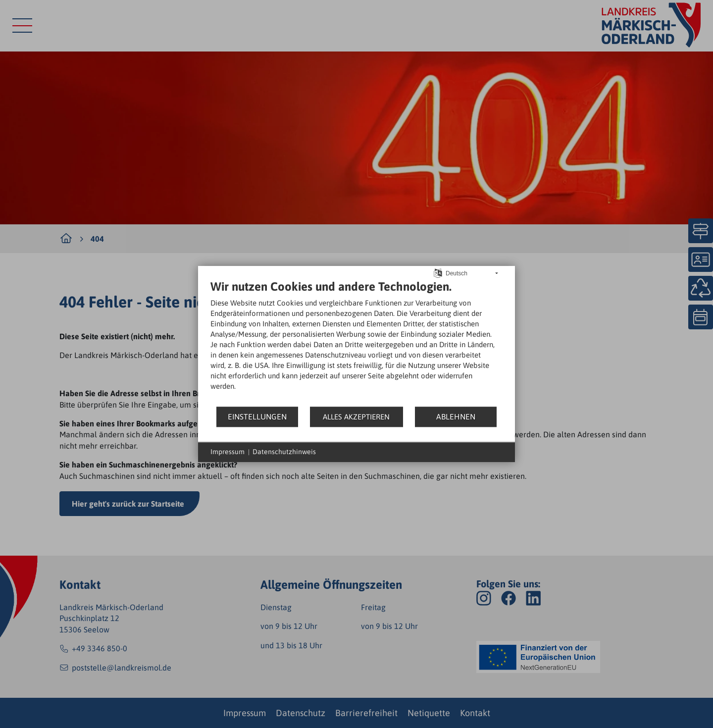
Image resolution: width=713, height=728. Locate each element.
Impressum (228, 452)
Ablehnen (456, 416)
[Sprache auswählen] (438, 273)
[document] (356, 342)
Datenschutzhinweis (284, 452)
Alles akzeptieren (356, 417)
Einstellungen (257, 416)
